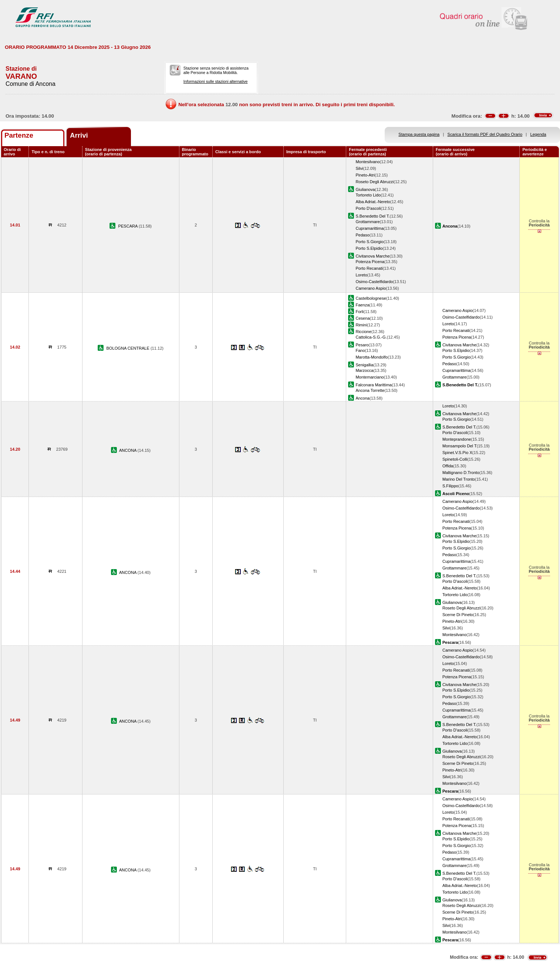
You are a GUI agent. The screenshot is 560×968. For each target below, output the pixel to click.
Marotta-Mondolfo (372, 357)
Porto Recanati (369, 268)
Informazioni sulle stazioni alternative (216, 81)
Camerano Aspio (371, 288)
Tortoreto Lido (368, 195)
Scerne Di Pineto (458, 615)
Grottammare (367, 222)
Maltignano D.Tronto (461, 473)
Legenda (538, 134)
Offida (448, 466)
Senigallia (364, 365)
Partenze (19, 135)
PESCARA (129, 226)
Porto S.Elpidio (369, 248)
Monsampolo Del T (460, 446)
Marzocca (364, 370)
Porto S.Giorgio (370, 242)
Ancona (362, 398)
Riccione (363, 332)
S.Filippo (450, 486)
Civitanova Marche (372, 256)
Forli (360, 312)
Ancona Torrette (370, 390)
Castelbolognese (371, 298)
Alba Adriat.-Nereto (373, 202)
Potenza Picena (370, 262)
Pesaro (362, 345)
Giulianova (365, 189)
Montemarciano (370, 377)
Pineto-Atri (365, 175)
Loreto (361, 275)
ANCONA (128, 450)
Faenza (362, 305)
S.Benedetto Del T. (372, 216)
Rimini (361, 325)
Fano (360, 350)
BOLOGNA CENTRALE (128, 348)
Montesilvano (367, 162)
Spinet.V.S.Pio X (457, 453)
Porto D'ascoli (368, 208)
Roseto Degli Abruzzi (375, 182)
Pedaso (362, 235)
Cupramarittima (370, 228)
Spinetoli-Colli (455, 459)
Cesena (362, 318)
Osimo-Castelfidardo (374, 282)
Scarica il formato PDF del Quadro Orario (485, 134)
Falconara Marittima (374, 385)
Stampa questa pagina (419, 134)
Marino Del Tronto (459, 479)
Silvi (359, 168)
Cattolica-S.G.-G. (371, 337)
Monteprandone (457, 439)
